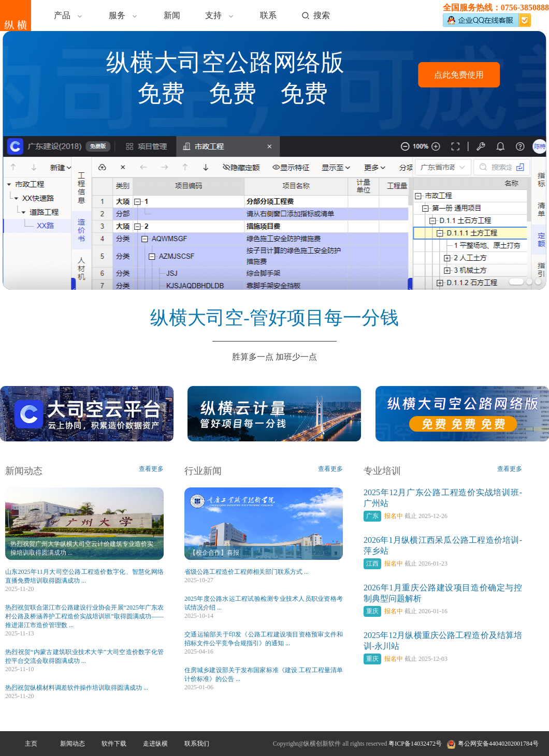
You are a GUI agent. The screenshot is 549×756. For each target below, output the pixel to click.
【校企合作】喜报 (214, 553)
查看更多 (151, 469)
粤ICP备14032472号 (415, 744)
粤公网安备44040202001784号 (498, 744)
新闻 (172, 15)
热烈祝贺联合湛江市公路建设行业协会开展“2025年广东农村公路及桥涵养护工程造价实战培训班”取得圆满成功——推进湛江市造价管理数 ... (84, 616)
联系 (268, 15)
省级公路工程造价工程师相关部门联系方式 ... (247, 572)
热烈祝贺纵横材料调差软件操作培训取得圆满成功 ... (77, 688)
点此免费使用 (459, 75)
